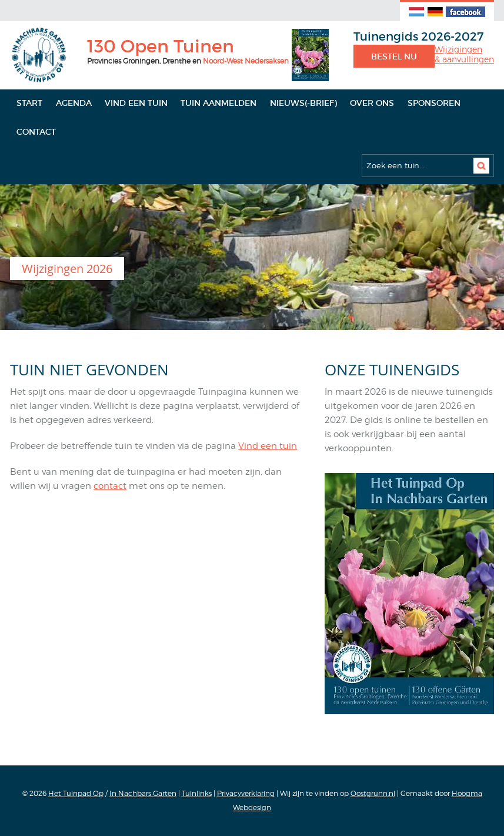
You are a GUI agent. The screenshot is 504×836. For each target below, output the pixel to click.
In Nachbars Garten (143, 793)
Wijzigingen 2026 (67, 269)
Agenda (74, 103)
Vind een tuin (136, 103)
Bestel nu (394, 56)
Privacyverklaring (246, 793)
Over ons (372, 103)
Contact (36, 132)
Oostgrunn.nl (373, 793)
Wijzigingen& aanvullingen (464, 54)
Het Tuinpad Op (76, 793)
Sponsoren (434, 103)
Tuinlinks (197, 793)
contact (110, 486)
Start (29, 103)
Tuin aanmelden (218, 103)
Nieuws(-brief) (303, 103)
